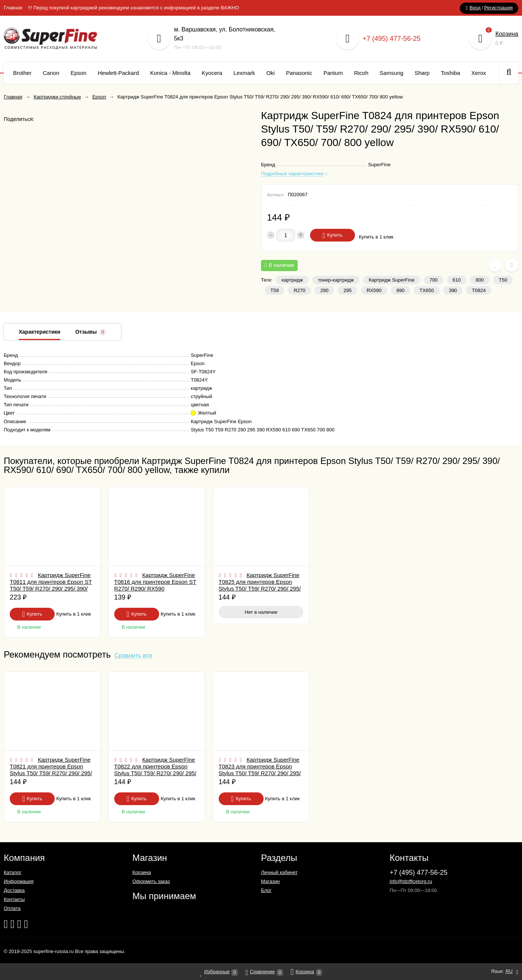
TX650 (427, 290)
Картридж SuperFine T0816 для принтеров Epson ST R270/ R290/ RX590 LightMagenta (155, 585)
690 (401, 290)
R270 (299, 290)
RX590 (374, 290)
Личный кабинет (279, 872)
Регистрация (498, 8)
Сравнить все (133, 656)
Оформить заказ (151, 881)
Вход (475, 8)
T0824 (479, 290)
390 (453, 290)
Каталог (13, 872)
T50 (503, 280)
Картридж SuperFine (392, 280)
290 (324, 290)
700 (434, 280)
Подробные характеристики (292, 174)
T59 (274, 290)
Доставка (14, 890)
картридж (292, 280)
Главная (13, 8)
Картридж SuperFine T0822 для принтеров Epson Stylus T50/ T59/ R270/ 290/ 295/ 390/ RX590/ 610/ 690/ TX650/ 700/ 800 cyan (155, 773)
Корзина (507, 34)
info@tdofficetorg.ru (411, 881)
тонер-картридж (336, 280)
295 (348, 290)
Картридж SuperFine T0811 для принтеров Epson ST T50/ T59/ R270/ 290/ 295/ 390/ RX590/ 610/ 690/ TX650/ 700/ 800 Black (51, 588)
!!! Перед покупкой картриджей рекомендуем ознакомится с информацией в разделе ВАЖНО (133, 8)
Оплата (12, 908)
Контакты (14, 899)
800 (480, 280)
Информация (19, 881)
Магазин (270, 881)
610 (457, 280)
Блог (266, 890)
